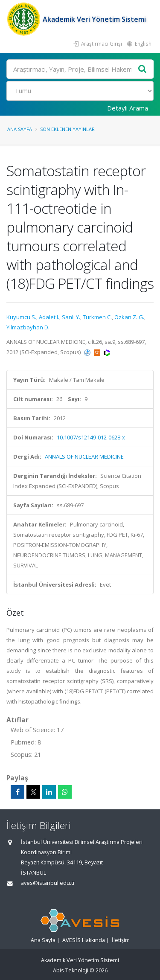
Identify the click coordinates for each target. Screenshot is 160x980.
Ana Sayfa (20, 129)
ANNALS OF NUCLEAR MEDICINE (84, 457)
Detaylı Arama (128, 108)
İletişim (121, 940)
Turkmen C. (97, 317)
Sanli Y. (71, 317)
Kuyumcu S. (21, 317)
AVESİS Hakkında (84, 940)
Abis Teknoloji (71, 970)
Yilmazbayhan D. (28, 327)
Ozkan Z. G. (129, 317)
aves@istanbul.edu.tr (48, 883)
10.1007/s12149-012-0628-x (91, 437)
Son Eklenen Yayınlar (67, 129)
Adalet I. (49, 317)
